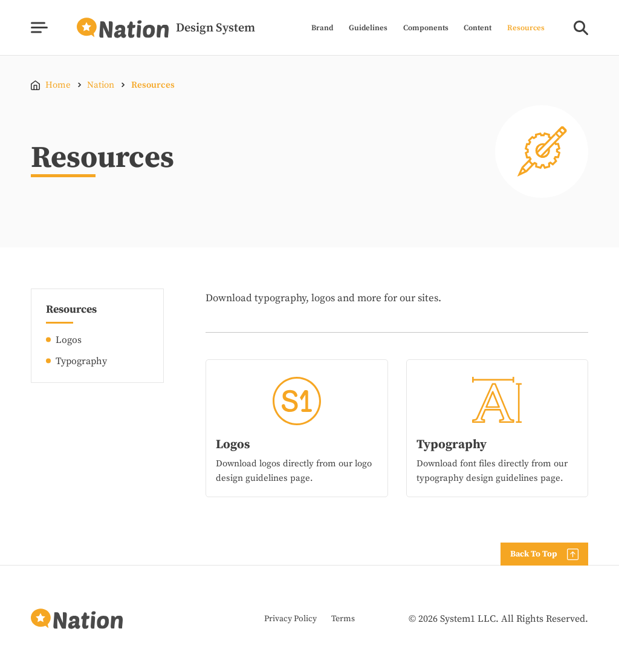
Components (426, 28)
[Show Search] (581, 28)
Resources (526, 28)
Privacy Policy (290, 619)
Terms (343, 619)
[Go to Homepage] (166, 28)
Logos (69, 340)
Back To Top (534, 554)
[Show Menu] (39, 28)
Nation (101, 85)
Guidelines (368, 28)
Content (478, 28)
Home (58, 85)
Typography (81, 361)
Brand (322, 28)
